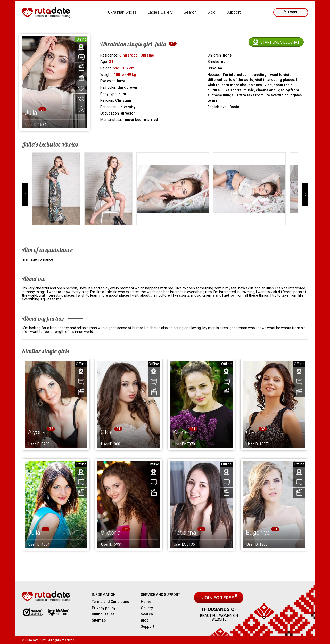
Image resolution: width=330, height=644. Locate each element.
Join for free (218, 598)
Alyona (37, 432)
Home (146, 602)
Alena (181, 432)
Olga (107, 432)
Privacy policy (104, 608)
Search (190, 12)
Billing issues (103, 614)
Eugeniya (258, 533)
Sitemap (99, 620)
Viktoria (111, 533)
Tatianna (185, 533)
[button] (25, 195)
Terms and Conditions (110, 602)
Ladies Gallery (160, 12)
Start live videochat (280, 42)
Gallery (147, 608)
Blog (211, 12)
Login (292, 12)
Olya (252, 432)
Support (234, 12)
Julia (34, 533)
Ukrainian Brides (122, 12)
